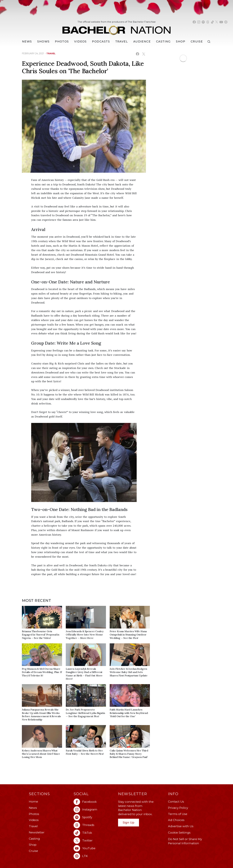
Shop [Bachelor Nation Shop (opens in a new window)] (181, 42)
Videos (80, 42)
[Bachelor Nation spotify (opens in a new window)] (203, 22)
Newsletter (37, 832)
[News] (27, 42)
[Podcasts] (101, 42)
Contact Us (176, 802)
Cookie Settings (179, 833)
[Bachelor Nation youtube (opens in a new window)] (221, 22)
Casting (34, 839)
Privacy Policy (178, 808)
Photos (62, 42)
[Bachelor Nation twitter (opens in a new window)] (217, 22)
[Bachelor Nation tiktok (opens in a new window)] (212, 22)
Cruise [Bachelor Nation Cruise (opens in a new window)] (197, 42)
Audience (142, 42)
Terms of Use (178, 814)
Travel (122, 42)
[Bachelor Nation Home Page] (116, 28)
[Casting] (163, 42)
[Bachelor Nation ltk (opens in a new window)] (94, 856)
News (33, 808)
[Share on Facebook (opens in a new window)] (138, 54)
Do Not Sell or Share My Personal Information (185, 841)
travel (51, 53)
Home (33, 802)
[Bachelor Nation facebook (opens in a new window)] (194, 22)
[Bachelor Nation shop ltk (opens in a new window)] (226, 22)
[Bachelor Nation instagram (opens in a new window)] (199, 22)
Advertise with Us (181, 826)
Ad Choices (176, 820)
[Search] (210, 42)
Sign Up (129, 822)
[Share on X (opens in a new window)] (144, 54)
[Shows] (43, 42)
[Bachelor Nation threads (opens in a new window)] (208, 22)
